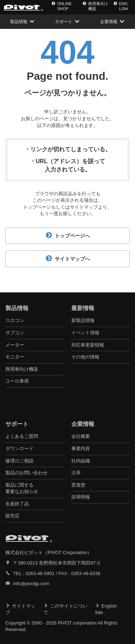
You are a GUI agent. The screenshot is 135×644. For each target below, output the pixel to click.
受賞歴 (78, 485)
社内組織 (81, 461)
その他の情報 (85, 357)
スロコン (15, 320)
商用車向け (95, 6)
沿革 (76, 473)
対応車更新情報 (88, 345)
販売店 (12, 516)
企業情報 (109, 22)
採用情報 (81, 497)
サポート (64, 22)
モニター (15, 357)
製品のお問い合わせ (26, 473)
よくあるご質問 (22, 436)
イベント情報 (85, 333)
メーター (15, 345)
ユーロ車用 (17, 381)
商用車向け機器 (22, 369)
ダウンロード (19, 449)
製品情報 (19, 22)
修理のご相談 (19, 461)
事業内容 (81, 449)
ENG (121, 6)
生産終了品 (17, 504)
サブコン (15, 333)
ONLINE (62, 6)
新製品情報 (83, 320)
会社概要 (81, 436)
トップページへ (68, 236)
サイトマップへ (68, 259)
